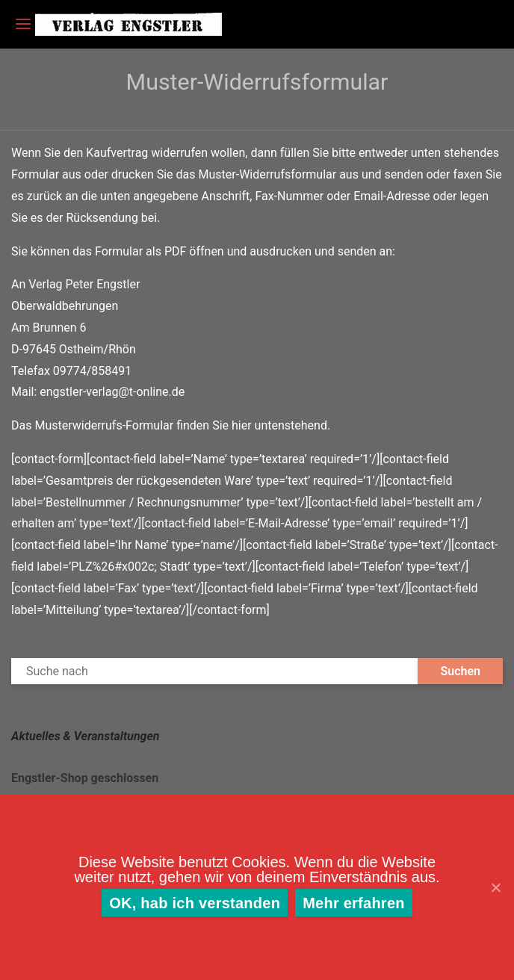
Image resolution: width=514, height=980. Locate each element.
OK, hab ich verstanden (195, 903)
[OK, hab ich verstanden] (495, 887)
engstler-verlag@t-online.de (112, 392)
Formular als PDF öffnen (160, 251)
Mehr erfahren (354, 903)
